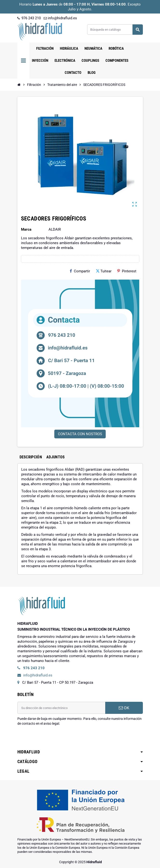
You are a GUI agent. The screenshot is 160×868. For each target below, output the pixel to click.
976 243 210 (29, 18)
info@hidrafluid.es (60, 18)
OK (124, 708)
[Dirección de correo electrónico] (61, 708)
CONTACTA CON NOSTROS (80, 434)
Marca (26, 229)
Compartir (80, 271)
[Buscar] (115, 30)
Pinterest (127, 271)
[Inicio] (19, 85)
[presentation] (54, 738)
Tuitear (104, 271)
